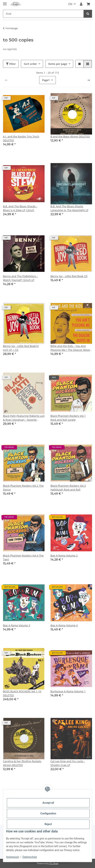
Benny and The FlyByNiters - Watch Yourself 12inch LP (20, 278)
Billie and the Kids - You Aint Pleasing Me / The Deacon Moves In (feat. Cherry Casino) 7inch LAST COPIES (71, 348)
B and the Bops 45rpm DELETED (70, 136)
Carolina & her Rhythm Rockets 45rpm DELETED (22, 763)
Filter (11, 64)
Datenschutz (30, 857)
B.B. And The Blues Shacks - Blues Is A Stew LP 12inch (20, 208)
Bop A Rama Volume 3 (17, 625)
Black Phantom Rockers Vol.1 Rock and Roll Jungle (68, 418)
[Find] (43, 14)
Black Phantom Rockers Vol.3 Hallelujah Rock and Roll (68, 488)
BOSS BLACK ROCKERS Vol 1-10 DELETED (22, 693)
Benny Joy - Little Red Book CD (69, 276)
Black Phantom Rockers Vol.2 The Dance (23, 488)
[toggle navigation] (5, 2)
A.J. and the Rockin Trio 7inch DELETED (21, 138)
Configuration (48, 813)
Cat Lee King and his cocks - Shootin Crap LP (68, 763)
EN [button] (70, 4)
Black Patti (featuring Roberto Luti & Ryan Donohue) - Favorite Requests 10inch (24, 418)
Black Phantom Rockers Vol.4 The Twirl (23, 557)
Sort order (30, 64)
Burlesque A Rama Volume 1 (68, 691)
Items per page (58, 64)
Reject (48, 824)
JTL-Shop (54, 863)
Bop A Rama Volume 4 (64, 625)
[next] (89, 80)
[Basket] (88, 4)
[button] (81, 4)
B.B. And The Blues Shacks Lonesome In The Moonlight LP (69, 208)
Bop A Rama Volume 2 (64, 556)
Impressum (13, 857)
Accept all (48, 803)
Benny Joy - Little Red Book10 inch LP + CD (21, 348)
